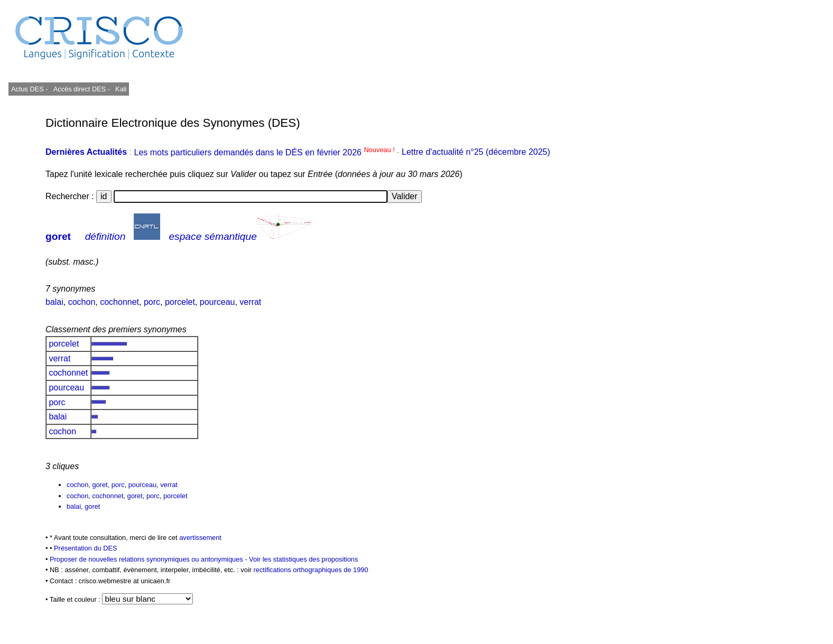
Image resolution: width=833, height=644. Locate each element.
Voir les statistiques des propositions (303, 559)
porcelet (180, 302)
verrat (250, 302)
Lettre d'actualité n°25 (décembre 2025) (476, 152)
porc (152, 302)
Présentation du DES (86, 548)
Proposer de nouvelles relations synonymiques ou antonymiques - (149, 559)
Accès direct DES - (82, 89)
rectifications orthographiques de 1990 (311, 570)
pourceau (217, 302)
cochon (82, 302)
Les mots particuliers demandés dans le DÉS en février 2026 (265, 152)
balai (54, 302)
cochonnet (119, 302)
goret (58, 236)
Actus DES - (30, 89)
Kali (121, 89)
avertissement (200, 538)
